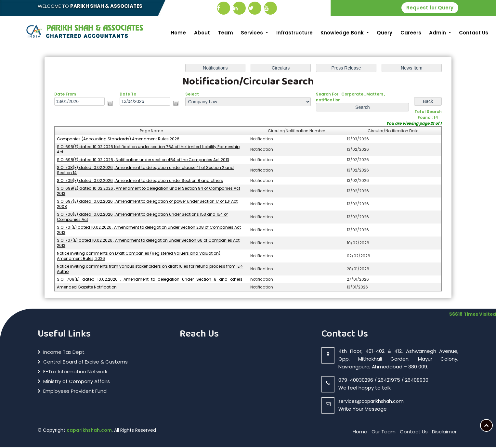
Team (225, 33)
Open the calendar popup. (110, 104)
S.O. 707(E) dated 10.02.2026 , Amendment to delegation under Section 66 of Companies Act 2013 (148, 243)
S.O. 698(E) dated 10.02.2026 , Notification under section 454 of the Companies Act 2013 (143, 160)
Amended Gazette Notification (87, 288)
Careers (411, 33)
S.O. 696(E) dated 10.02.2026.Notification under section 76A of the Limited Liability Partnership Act (148, 150)
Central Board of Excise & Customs (85, 363)
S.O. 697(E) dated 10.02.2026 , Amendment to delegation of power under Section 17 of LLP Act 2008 (147, 205)
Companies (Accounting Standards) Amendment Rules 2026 (118, 140)
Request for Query (430, 8)
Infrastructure (294, 33)
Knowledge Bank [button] (343, 33)
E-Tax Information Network (75, 372)
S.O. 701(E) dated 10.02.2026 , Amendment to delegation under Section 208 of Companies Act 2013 (149, 230)
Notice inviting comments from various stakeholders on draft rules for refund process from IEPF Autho (150, 269)
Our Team (384, 432)
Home (178, 33)
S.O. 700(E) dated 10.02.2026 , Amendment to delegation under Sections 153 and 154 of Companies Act (142, 218)
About (202, 33)
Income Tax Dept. (64, 353)
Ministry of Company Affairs (77, 382)
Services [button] (253, 33)
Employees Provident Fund (75, 392)
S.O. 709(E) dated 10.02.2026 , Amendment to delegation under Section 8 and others (140, 181)
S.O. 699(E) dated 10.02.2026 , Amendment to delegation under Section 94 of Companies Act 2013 (149, 192)
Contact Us (474, 33)
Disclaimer (444, 432)
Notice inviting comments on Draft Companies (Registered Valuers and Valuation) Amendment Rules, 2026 (139, 256)
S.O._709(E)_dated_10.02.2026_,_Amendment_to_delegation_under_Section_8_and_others (150, 280)
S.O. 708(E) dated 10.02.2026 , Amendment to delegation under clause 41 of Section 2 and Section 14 (145, 171)
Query (385, 33)
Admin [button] (438, 33)
